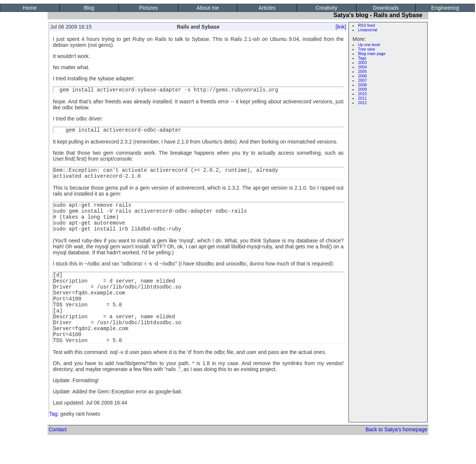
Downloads (386, 8)
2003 (363, 62)
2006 (363, 76)
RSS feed (367, 25)
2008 (363, 85)
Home (30, 8)
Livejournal (368, 30)
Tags (362, 58)
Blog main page (372, 54)
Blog (89, 8)
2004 (363, 67)
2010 (363, 94)
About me (208, 8)
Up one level (369, 45)
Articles (267, 8)
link (341, 27)
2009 (363, 89)
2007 (363, 80)
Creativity (327, 8)
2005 (363, 71)
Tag (53, 437)
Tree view (367, 49)
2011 (363, 98)
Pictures (149, 8)
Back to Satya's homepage (396, 453)
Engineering (445, 8)
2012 (363, 103)
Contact (58, 453)
